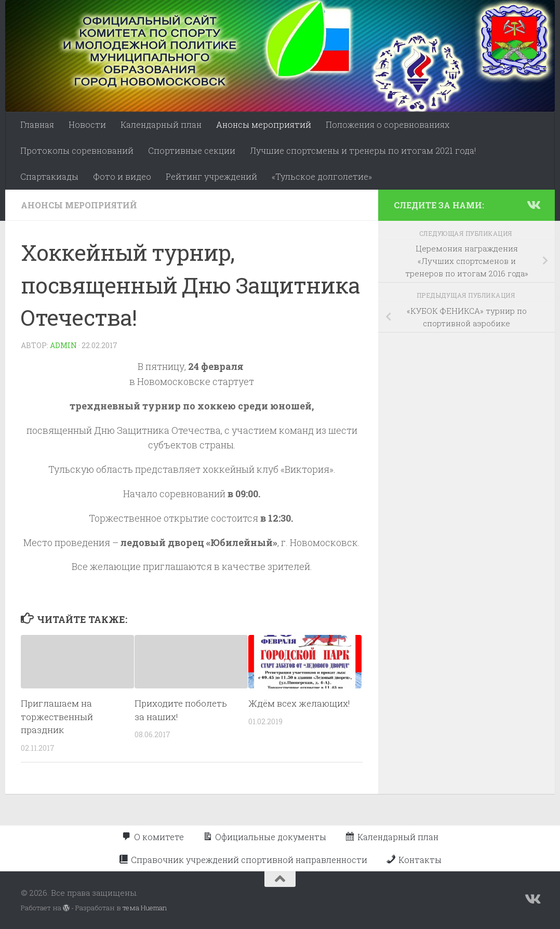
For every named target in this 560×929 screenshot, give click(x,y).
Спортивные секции (192, 150)
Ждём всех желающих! (299, 703)
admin (63, 345)
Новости (87, 124)
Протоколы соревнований (77, 150)
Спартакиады (49, 176)
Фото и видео (122, 176)
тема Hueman (145, 908)
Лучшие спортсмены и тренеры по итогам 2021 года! (363, 150)
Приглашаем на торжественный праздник (57, 716)
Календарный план (161, 124)
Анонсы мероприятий (264, 124)
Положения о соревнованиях (388, 124)
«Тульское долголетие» (322, 176)
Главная (37, 124)
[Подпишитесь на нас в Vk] (533, 205)
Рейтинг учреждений (211, 176)
